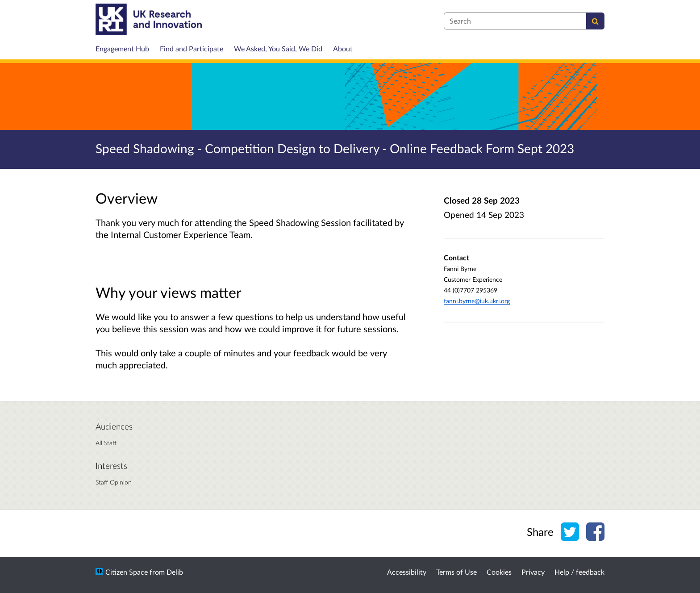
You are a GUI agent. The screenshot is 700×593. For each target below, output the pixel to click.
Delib (175, 572)
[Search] (595, 21)
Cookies (499, 572)
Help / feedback (579, 572)
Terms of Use (456, 572)
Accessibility (407, 572)
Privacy (533, 572)
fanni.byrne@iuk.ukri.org (477, 301)
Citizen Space (127, 572)
